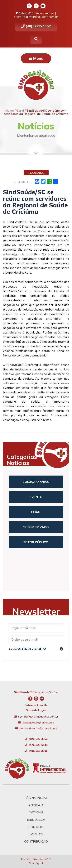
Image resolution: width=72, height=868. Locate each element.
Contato (36, 827)
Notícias (36, 812)
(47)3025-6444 (36, 745)
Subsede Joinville (36, 705)
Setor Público (36, 542)
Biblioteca (36, 820)
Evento (36, 497)
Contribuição (36, 841)
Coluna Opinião (36, 482)
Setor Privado (36, 527)
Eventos (36, 834)
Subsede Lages (36, 710)
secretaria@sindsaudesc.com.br (36, 17)
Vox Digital (36, 863)
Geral (36, 512)
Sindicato (36, 805)
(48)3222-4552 (36, 26)
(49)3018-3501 (36, 751)
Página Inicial (36, 798)
